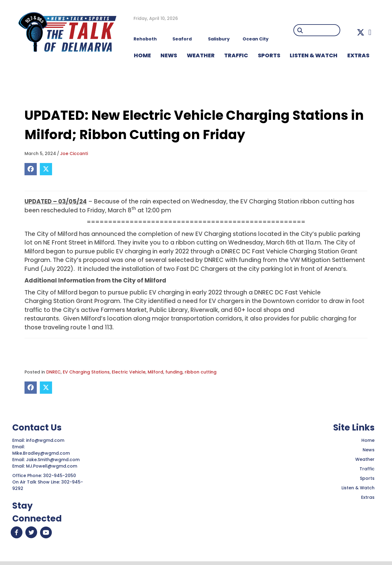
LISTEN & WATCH (314, 55)
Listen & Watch (358, 488)
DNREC (53, 372)
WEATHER (201, 55)
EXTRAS (358, 55)
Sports (269, 55)
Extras (368, 497)
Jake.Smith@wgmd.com (53, 460)
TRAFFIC (236, 55)
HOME (142, 55)
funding (174, 372)
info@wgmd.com (46, 440)
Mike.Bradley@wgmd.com (41, 453)
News (369, 450)
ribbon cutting (201, 372)
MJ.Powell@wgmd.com (53, 466)
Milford (155, 372)
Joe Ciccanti (74, 154)
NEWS (169, 55)
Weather (365, 459)
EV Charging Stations (86, 372)
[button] (361, 32)
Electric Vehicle (129, 372)
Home (368, 440)
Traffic (367, 469)
